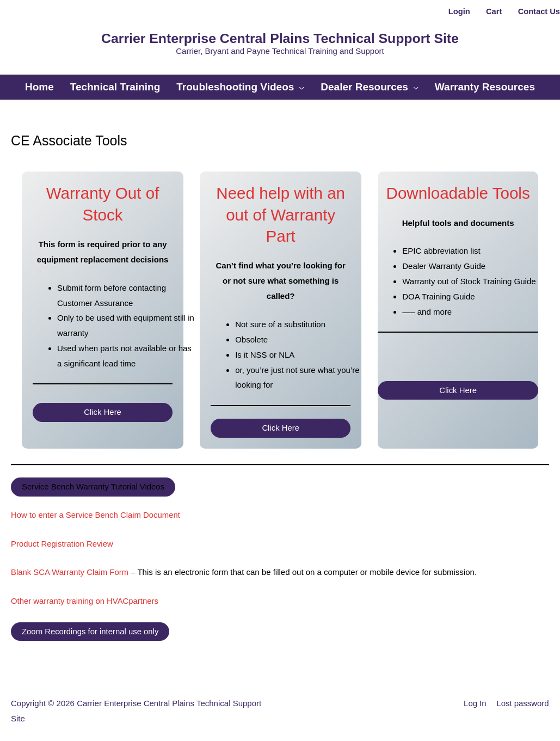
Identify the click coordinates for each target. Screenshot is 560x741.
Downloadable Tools (458, 188)
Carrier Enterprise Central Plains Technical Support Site (280, 37)
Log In (475, 696)
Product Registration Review (62, 538)
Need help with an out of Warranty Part (281, 209)
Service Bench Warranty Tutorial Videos (94, 482)
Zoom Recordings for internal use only (91, 624)
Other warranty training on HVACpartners (85, 594)
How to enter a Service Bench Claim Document (96, 509)
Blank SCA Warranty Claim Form (70, 565)
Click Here (103, 407)
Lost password (523, 696)
